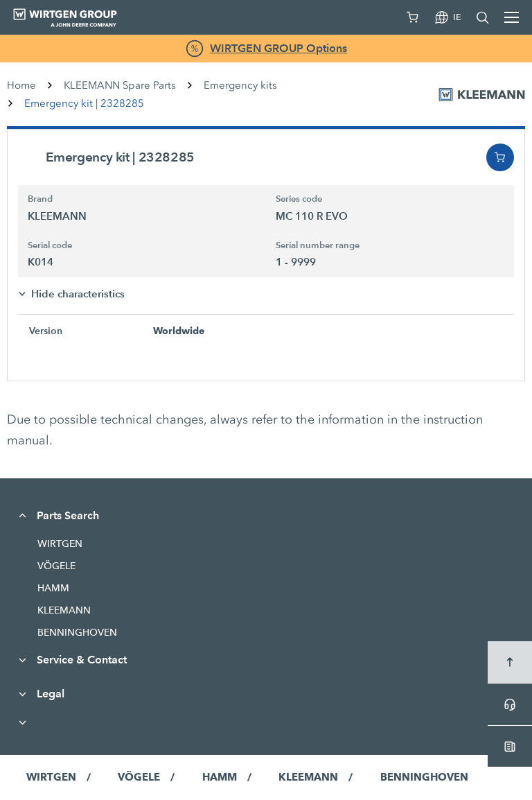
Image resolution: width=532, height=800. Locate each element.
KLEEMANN (64, 610)
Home (21, 85)
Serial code (50, 245)
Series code (299, 199)
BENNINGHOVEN (77, 632)
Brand (40, 199)
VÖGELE (56, 566)
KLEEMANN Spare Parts (120, 85)
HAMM (53, 588)
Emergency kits (240, 85)
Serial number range (318, 245)
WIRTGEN (60, 544)
